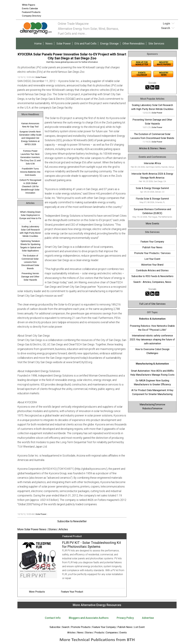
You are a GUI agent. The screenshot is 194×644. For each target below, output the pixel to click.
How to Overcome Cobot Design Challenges (152, 351)
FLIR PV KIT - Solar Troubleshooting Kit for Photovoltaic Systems (92, 545)
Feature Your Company (152, 242)
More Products (37, 592)
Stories (53, 529)
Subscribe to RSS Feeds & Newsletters (152, 276)
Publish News (125, 627)
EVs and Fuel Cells (86, 43)
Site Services (156, 43)
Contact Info (53, 618)
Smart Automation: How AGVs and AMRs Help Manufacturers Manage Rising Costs (152, 373)
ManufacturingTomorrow (152, 405)
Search (66, 627)
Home (38, 43)
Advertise (148, 618)
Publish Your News (152, 247)
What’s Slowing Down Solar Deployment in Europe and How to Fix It (30, 217)
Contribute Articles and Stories (152, 270)
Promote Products (81, 627)
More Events (152, 224)
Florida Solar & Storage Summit (152, 199)
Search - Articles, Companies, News (152, 282)
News (49, 43)
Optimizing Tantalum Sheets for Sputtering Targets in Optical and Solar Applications (30, 246)
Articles (63, 529)
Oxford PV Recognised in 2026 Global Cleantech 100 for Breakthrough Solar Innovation (30, 186)
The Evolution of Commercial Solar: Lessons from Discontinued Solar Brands (30, 262)
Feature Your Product (72, 592)
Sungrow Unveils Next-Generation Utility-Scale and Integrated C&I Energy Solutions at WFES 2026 (30, 138)
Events (123, 633)
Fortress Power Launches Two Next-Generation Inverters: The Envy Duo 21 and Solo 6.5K (30, 157)
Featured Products (31, 12)
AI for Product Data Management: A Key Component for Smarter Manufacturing (152, 392)
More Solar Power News (32, 529)
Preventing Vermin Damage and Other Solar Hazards (30, 277)
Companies (112, 633)
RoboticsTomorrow (152, 408)
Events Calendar (30, 9)
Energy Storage (110, 43)
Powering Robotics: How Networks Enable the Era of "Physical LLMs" (152, 328)
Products (99, 633)
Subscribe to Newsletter (72, 521)
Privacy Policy (125, 618)
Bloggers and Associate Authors (89, 618)
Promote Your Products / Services (152, 253)
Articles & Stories (148, 148)
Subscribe (55, 627)
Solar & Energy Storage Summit (152, 188)
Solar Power (64, 43)
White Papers (29, 5)
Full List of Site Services (152, 304)
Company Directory (32, 16)
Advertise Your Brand (152, 265)
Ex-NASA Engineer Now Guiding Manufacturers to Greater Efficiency (152, 382)
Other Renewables (134, 43)
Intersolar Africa (152, 163)
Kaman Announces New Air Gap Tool (30, 125)
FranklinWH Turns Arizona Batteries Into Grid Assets (30, 172)
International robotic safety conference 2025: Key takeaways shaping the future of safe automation (152, 340)
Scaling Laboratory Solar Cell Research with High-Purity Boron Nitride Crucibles (30, 231)
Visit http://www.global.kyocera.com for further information (72, 62)
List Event (139, 627)
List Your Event (152, 259)
